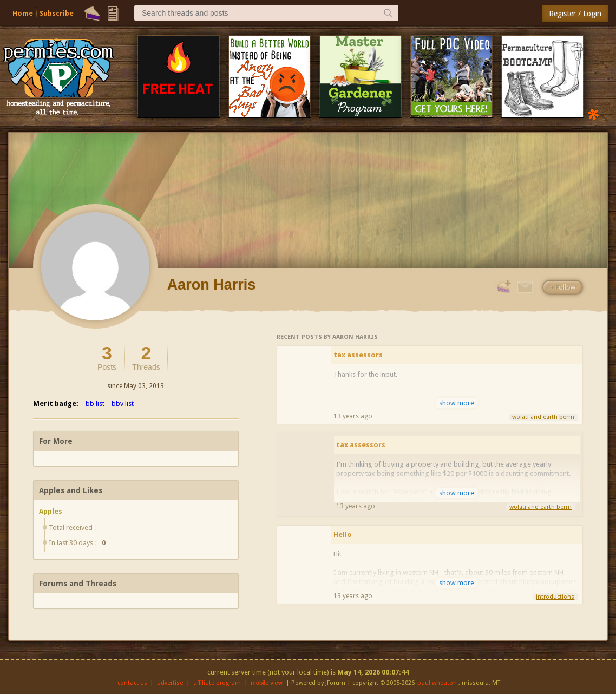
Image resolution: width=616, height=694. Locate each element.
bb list (95, 404)
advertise (170, 683)
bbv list (123, 404)
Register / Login (575, 14)
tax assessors (358, 355)
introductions (555, 597)
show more (457, 403)
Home (23, 13)
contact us (132, 683)
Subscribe (57, 13)
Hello (343, 535)
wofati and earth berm (543, 417)
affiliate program (217, 683)
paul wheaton (437, 683)
